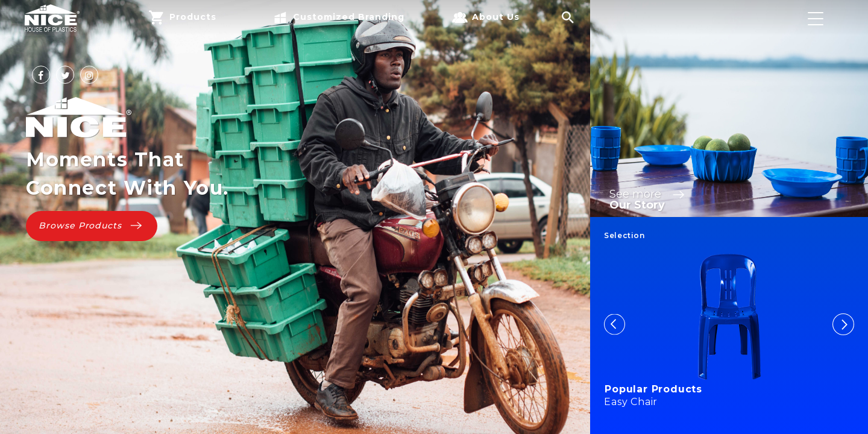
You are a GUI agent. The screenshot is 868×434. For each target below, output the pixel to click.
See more (648, 194)
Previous (615, 324)
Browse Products (92, 225)
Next (843, 324)
